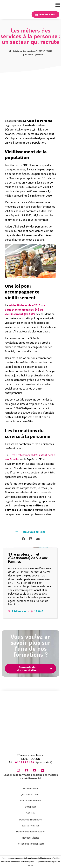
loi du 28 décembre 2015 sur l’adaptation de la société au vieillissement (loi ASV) (25, 310)
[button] (23, 539)
